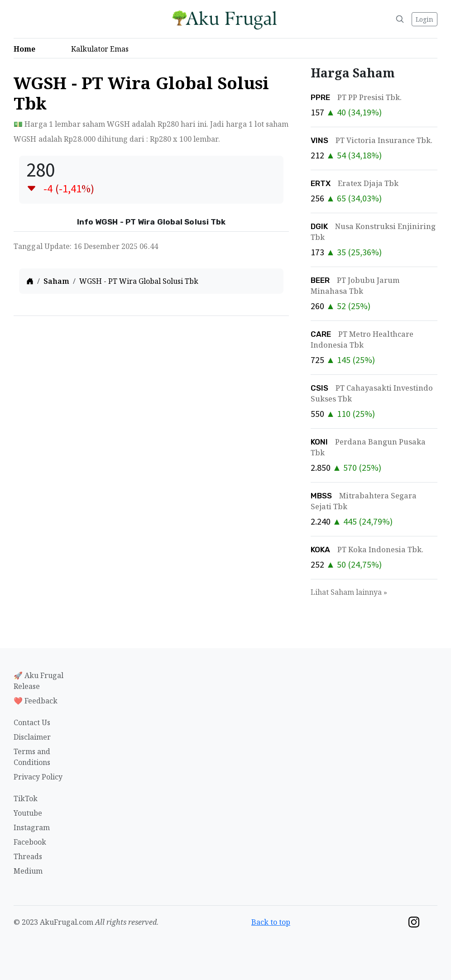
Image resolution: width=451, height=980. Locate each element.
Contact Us (32, 722)
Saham (56, 281)
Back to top (271, 922)
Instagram (32, 827)
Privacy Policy (38, 777)
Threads (28, 856)
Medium (28, 871)
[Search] (400, 19)
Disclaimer (32, 737)
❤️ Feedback (36, 701)
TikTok (26, 798)
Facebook (30, 842)
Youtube (28, 813)
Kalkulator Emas (103, 49)
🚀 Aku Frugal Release (38, 681)
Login (425, 19)
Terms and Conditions (32, 757)
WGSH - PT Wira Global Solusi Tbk (139, 281)
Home (27, 49)
